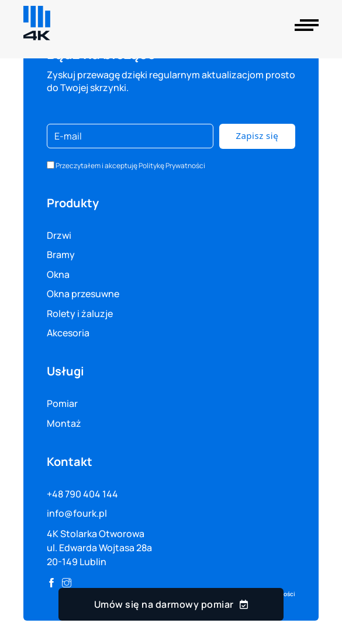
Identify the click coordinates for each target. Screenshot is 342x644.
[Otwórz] (307, 25)
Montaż (64, 423)
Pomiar (62, 403)
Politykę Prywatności (172, 166)
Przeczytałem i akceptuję (130, 166)
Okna (58, 274)
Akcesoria (68, 333)
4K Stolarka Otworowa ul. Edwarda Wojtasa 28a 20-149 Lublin (99, 548)
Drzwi (59, 235)
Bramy (61, 255)
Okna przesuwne (83, 294)
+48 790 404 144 (82, 494)
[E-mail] (130, 136)
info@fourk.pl (77, 513)
